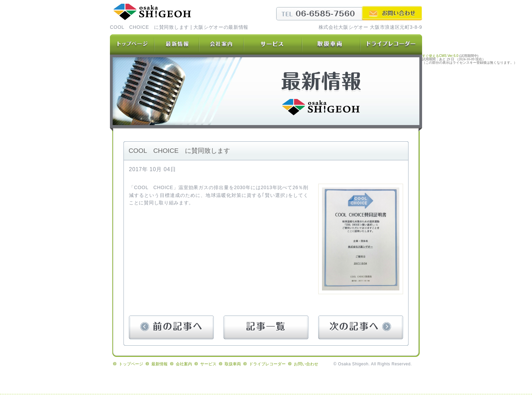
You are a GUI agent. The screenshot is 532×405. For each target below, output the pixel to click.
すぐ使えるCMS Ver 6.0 (440, 56)
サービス (208, 364)
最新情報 (159, 364)
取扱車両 (233, 364)
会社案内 (184, 364)
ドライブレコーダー (267, 364)
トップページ (131, 364)
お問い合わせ (306, 364)
